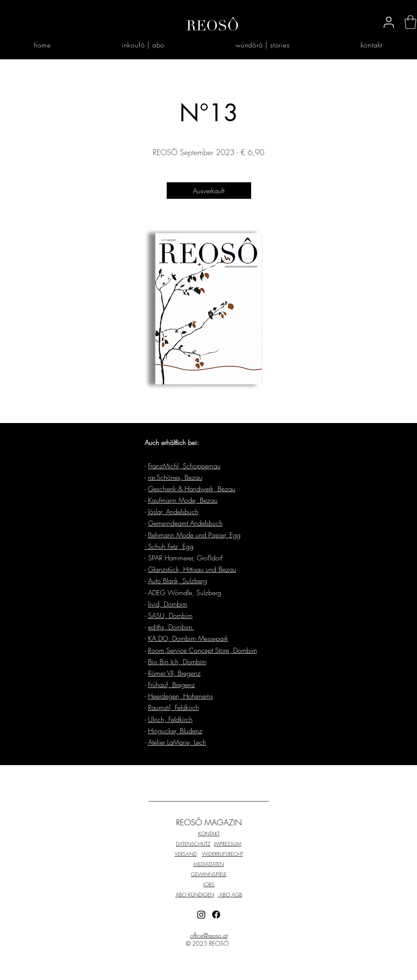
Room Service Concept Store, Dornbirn (203, 650)
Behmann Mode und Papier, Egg (194, 535)
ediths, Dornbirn (171, 627)
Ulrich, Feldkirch (170, 719)
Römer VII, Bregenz (174, 673)
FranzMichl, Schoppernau (184, 466)
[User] (389, 22)
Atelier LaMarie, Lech (177, 742)
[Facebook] (216, 915)
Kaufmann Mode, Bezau (183, 500)
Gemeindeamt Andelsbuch (185, 523)
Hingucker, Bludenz (175, 731)
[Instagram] (201, 915)
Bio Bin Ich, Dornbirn (177, 662)
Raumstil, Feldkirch (174, 707)
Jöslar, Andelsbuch (173, 512)
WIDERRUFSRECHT (222, 854)
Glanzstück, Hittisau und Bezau (192, 569)
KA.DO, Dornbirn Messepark (188, 638)
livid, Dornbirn (168, 604)
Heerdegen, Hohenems (181, 696)
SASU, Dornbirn (170, 615)
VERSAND (186, 854)
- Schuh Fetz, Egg (169, 546)
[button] (410, 22)
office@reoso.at (209, 935)
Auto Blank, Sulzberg (178, 581)
